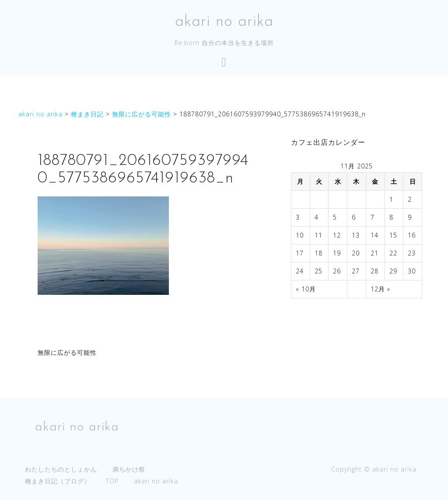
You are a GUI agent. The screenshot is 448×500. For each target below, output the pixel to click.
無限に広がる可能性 (67, 352)
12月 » (380, 289)
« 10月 (306, 289)
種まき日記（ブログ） (58, 481)
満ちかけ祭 (129, 469)
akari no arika (224, 22)
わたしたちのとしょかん (61, 469)
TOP (112, 481)
